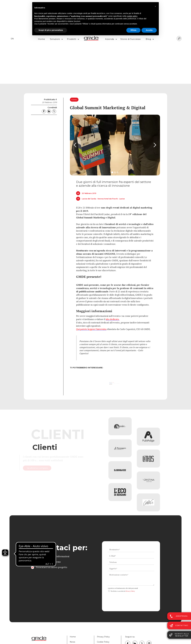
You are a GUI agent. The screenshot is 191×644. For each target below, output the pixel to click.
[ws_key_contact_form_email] (131, 556)
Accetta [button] (149, 30)
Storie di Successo (131, 39)
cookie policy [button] (132, 16)
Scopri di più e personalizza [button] (51, 30)
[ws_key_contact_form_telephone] (131, 562)
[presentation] (128, 598)
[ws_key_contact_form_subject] (131, 569)
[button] (56, 39)
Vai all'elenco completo (49, 468)
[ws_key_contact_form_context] (131, 579)
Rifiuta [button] (133, 30)
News (72, 642)
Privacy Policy (130, 591)
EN (12, 39)
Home (41, 39)
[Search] (179, 39)
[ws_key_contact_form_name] (131, 550)
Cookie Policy (103, 642)
